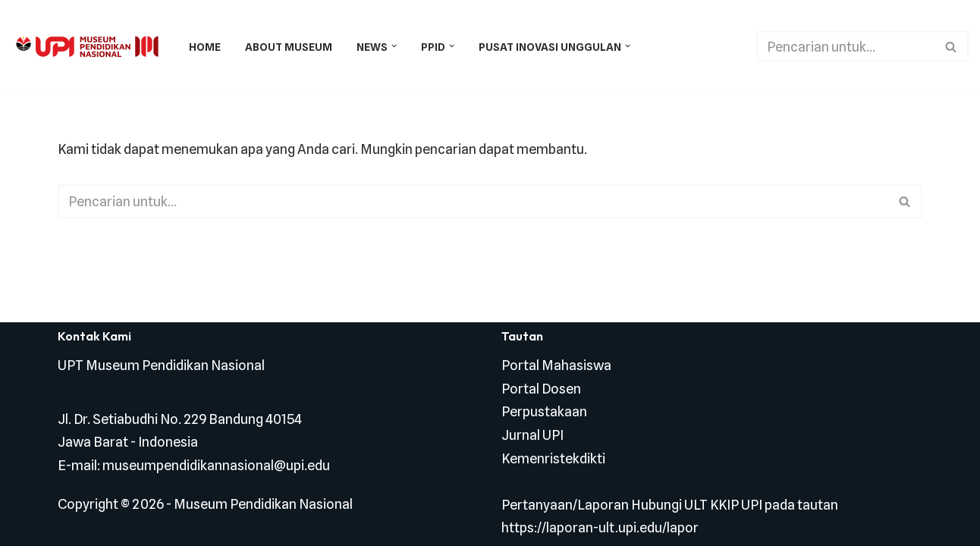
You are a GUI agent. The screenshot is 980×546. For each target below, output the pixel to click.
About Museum (289, 47)
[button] (394, 46)
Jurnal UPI (532, 435)
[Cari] (845, 46)
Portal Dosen (541, 389)
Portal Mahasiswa (556, 365)
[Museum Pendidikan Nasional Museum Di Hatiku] (87, 47)
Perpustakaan (544, 411)
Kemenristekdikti (553, 458)
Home (205, 47)
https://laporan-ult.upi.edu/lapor (600, 527)
